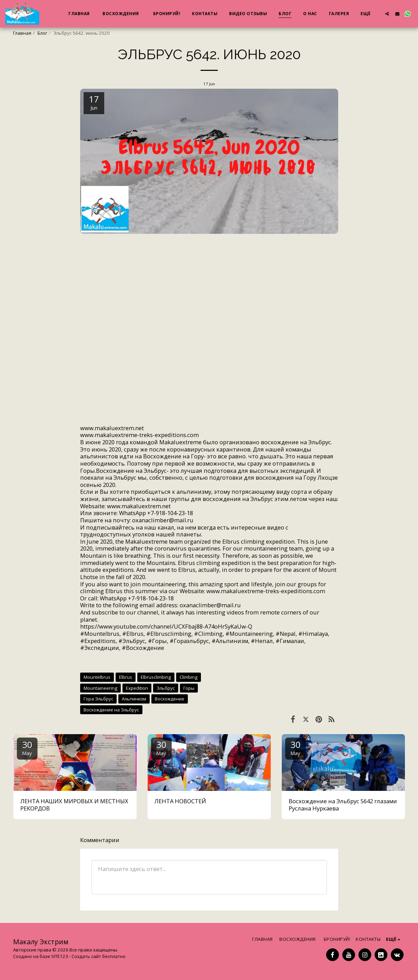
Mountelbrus (97, 677)
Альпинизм (134, 699)
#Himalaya (313, 634)
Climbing (189, 677)
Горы (189, 688)
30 (27, 747)
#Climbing (208, 634)
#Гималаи (290, 641)
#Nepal (286, 634)
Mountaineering (100, 688)
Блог (42, 33)
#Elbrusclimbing (169, 634)
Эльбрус (166, 688)
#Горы (157, 641)
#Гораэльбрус (189, 641)
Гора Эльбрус (98, 699)
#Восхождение (143, 648)
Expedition (137, 688)
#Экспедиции (100, 648)
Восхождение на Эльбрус (111, 710)
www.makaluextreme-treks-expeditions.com (140, 435)
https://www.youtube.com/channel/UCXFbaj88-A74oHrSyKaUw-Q (166, 626)
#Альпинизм (230, 641)
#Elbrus (133, 634)
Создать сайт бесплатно (99, 956)
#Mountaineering (249, 634)
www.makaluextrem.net (209, 340)
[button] (387, 14)
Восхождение (170, 699)
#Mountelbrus (100, 634)
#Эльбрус (132, 641)
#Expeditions (98, 641)
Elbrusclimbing (156, 677)
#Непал (262, 641)
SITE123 (60, 956)
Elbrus (126, 677)
